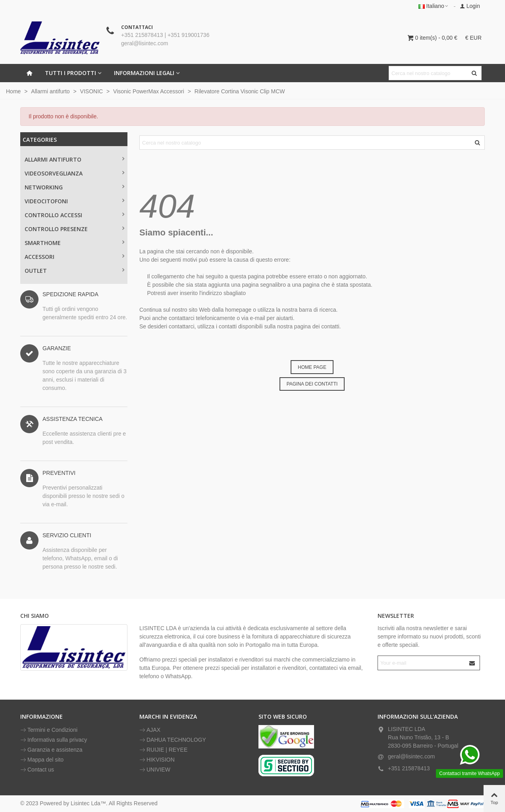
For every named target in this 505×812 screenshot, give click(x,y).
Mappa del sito (42, 760)
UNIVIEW (155, 770)
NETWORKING (44, 187)
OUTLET (36, 271)
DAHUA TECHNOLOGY (173, 740)
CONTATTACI (137, 27)
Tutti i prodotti (70, 73)
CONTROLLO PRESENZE (56, 229)
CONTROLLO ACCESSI (53, 215)
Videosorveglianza (54, 173)
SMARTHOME (43, 243)
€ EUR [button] (473, 38)
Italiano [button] (434, 6)
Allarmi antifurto (53, 159)
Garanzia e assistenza (51, 750)
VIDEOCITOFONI (46, 201)
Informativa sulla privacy (54, 740)
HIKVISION (157, 760)
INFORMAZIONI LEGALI (144, 73)
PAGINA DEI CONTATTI (312, 384)
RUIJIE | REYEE (163, 750)
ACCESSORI (40, 257)
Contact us (37, 770)
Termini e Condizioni (49, 730)
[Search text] (429, 73)
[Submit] (472, 663)
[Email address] (422, 663)
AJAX (150, 730)
